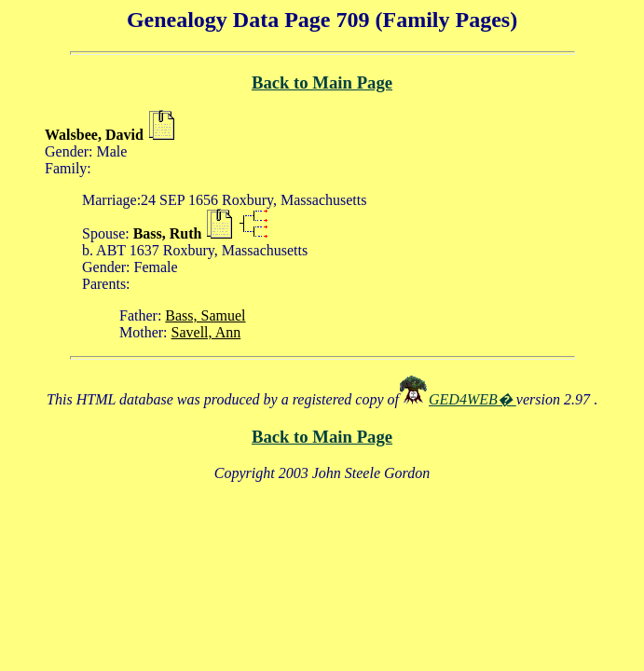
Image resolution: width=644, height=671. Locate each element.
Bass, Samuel (205, 315)
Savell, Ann (206, 332)
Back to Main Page (322, 82)
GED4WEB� (473, 399)
